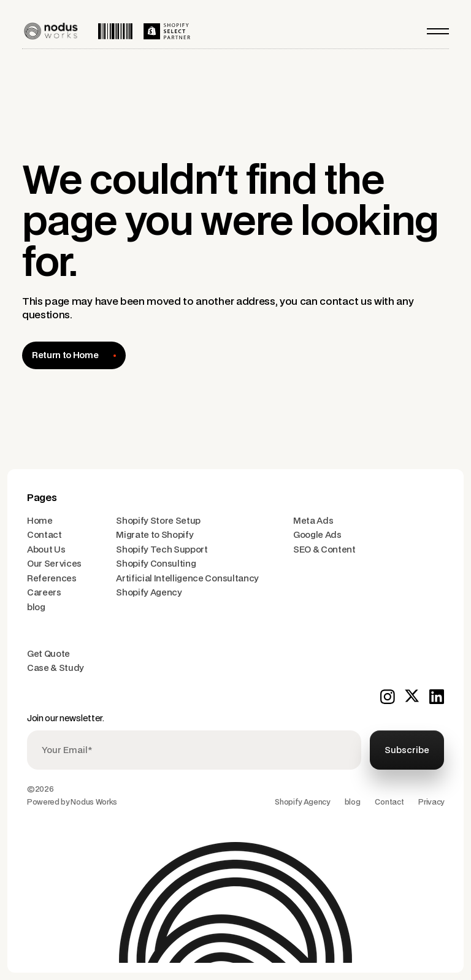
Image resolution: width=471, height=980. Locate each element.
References (52, 579)
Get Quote (48, 654)
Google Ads (317, 535)
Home (40, 521)
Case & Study (56, 668)
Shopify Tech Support (162, 550)
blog (36, 607)
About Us (46, 550)
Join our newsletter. (66, 718)
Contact (44, 535)
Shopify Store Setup (158, 521)
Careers (44, 593)
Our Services (54, 564)
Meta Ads (313, 521)
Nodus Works (94, 802)
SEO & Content (324, 550)
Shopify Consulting (156, 564)
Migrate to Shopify (155, 535)
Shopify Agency (149, 593)
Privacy (431, 802)
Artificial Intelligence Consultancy (187, 579)
